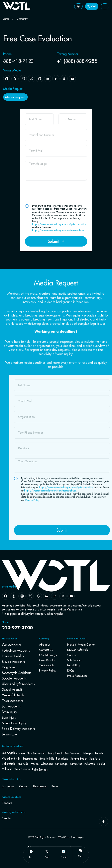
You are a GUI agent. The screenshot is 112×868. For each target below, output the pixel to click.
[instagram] (22, 596)
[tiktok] (55, 596)
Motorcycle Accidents (17, 673)
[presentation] (55, 192)
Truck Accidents (12, 701)
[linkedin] (47, 596)
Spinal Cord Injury (14, 723)
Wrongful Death (13, 695)
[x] (30, 596)
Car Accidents (11, 645)
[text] (31, 851)
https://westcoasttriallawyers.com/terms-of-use (58, 230)
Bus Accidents (11, 706)
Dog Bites (9, 667)
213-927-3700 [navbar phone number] (17, 628)
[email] (63, 851)
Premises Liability (13, 656)
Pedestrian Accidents (16, 650)
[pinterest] (63, 596)
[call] (47, 851)
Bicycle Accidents (13, 662)
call (47, 857)
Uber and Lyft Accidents (18, 684)
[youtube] (71, 596)
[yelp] (14, 596)
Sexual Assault (12, 690)
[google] (38, 596)
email (64, 857)
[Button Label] (78, 6)
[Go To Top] (103, 821)
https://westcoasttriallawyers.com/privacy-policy (59, 224)
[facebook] (6, 596)
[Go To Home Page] (17, 9)
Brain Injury (9, 712)
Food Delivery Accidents (18, 729)
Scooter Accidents (14, 678)
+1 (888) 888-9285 (77, 61)
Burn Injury (9, 717)
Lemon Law (9, 734)
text (31, 857)
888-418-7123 (18, 61)
